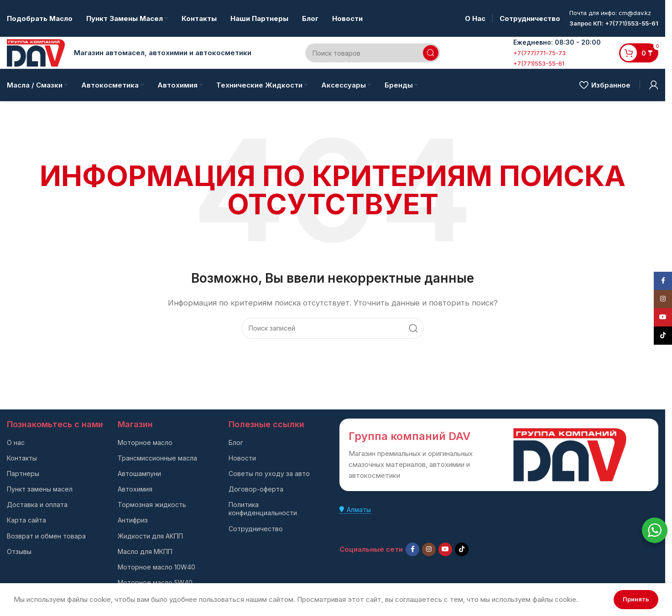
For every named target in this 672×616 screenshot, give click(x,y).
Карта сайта (26, 520)
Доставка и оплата (37, 505)
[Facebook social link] (412, 549)
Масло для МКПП (145, 551)
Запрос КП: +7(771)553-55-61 (614, 23)
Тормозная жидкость (152, 505)
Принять (636, 599)
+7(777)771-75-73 (539, 53)
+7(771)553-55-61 (539, 63)
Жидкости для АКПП (150, 536)
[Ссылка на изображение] (570, 454)
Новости (242, 458)
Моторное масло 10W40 (156, 567)
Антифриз (133, 520)
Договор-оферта (256, 489)
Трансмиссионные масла (157, 458)
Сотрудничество (256, 529)
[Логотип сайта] (36, 52)
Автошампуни (139, 474)
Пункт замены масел (40, 489)
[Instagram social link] (429, 549)
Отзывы (19, 551)
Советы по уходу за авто (269, 474)
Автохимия (135, 489)
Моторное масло (145, 443)
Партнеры (23, 474)
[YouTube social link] (445, 549)
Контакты (22, 458)
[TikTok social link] (462, 549)
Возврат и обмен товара (46, 536)
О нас (16, 443)
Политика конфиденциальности (263, 509)
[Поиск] (372, 53)
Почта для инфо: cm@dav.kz (610, 13)
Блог (236, 443)
